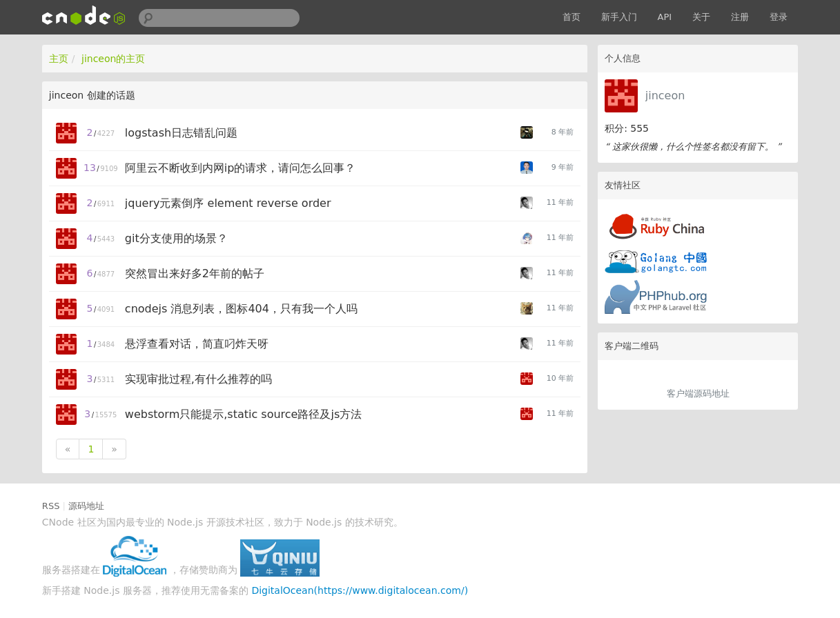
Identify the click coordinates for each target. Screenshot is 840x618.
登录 (779, 17)
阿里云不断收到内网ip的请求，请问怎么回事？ (241, 168)
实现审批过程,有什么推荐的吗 (198, 379)
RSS (51, 506)
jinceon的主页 (113, 59)
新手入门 (619, 17)
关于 (701, 17)
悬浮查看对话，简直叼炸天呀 (197, 344)
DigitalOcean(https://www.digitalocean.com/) (360, 590)
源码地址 (86, 506)
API (665, 17)
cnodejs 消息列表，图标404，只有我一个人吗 (241, 309)
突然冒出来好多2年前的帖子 (195, 273)
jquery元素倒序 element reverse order (228, 203)
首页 (572, 17)
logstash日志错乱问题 (181, 133)
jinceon (665, 96)
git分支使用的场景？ (176, 238)
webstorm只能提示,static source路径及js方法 (243, 414)
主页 (59, 59)
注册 (740, 17)
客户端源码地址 (698, 393)
